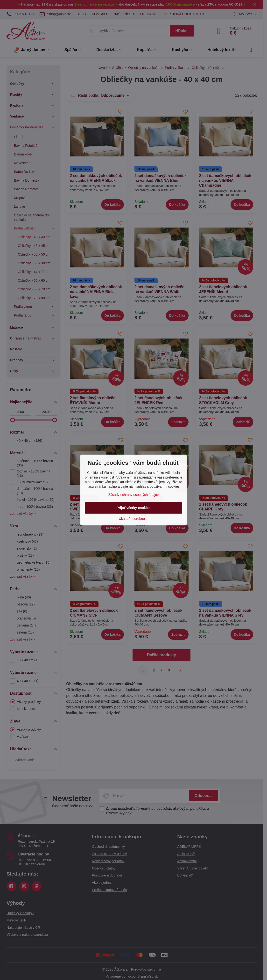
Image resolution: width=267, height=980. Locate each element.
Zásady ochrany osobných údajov (134, 495)
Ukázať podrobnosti (133, 519)
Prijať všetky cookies (134, 508)
